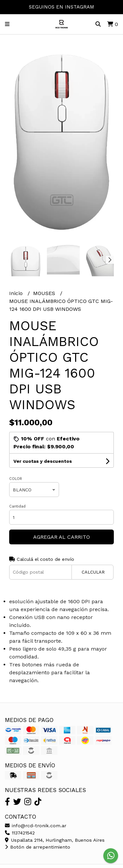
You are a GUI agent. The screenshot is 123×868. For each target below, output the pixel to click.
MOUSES (45, 293)
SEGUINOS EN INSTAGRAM (61, 7)
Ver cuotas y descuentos (43, 461)
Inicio (17, 293)
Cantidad (17, 506)
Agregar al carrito (61, 537)
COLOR (16, 479)
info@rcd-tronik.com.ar (36, 826)
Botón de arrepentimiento (38, 847)
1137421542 (20, 833)
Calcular (93, 572)
